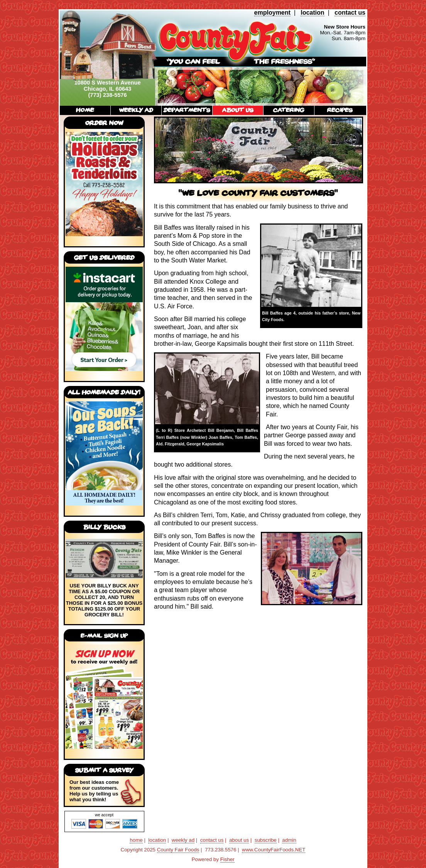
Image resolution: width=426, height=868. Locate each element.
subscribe (266, 840)
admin (289, 840)
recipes (340, 110)
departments (187, 110)
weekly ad (136, 110)
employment (272, 13)
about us (238, 110)
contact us (350, 13)
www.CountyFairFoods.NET (274, 850)
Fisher (227, 859)
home (85, 110)
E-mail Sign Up (104, 635)
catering (289, 110)
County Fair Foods (178, 850)
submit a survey (104, 770)
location (312, 13)
